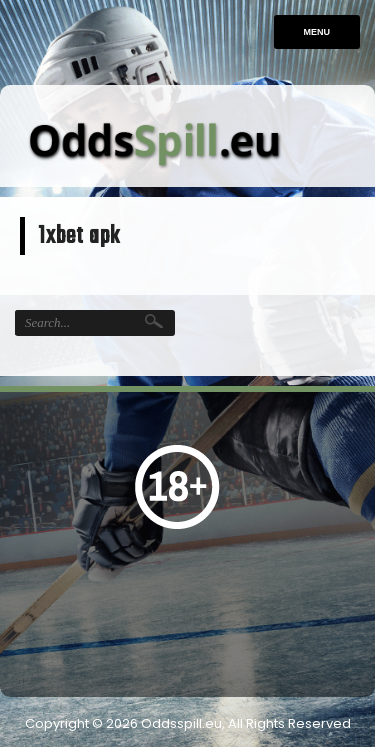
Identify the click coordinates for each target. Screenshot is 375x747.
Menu (317, 32)
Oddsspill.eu (181, 723)
